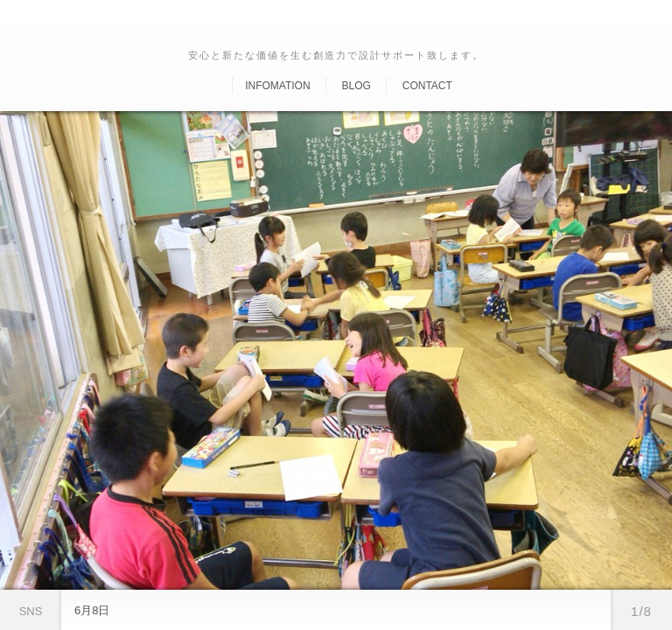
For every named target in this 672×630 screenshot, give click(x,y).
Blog (356, 86)
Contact (427, 86)
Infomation (277, 86)
